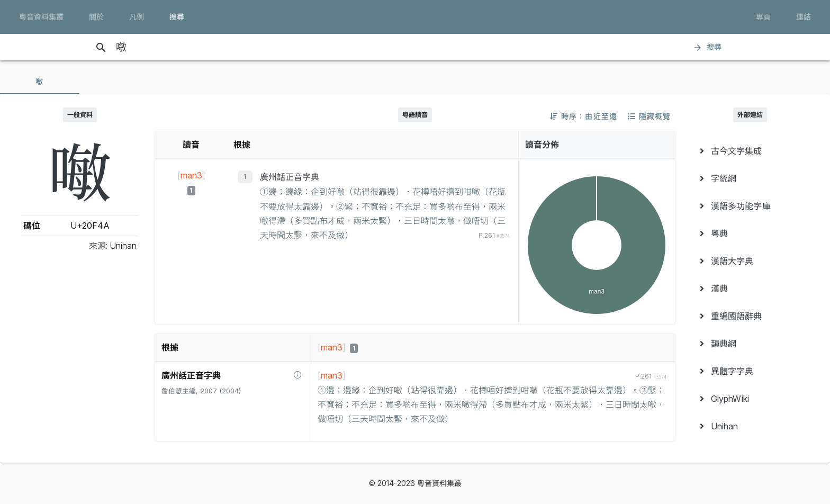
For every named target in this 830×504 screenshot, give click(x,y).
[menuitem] (750, 151)
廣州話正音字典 (290, 177)
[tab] (40, 82)
